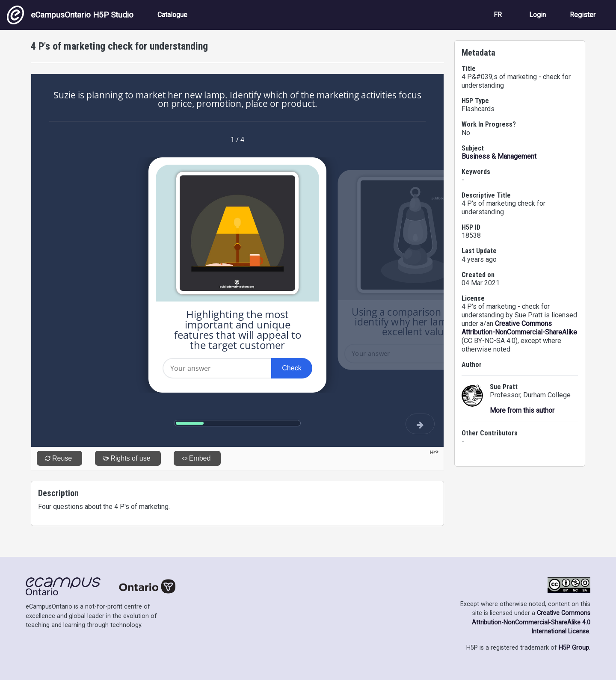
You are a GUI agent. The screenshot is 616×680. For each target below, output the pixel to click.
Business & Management (499, 156)
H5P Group (574, 648)
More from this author (522, 410)
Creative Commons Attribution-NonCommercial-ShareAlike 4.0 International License (531, 622)
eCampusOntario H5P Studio (70, 15)
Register (583, 15)
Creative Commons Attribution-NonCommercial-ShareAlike (519, 328)
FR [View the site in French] (498, 15)
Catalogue (172, 15)
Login (538, 15)
